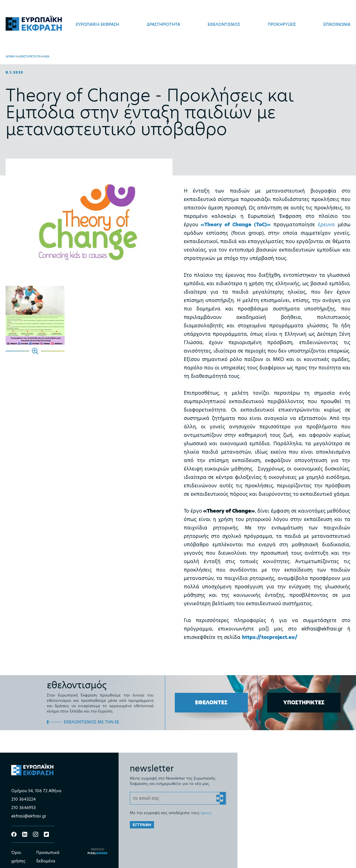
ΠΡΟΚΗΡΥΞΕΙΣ (282, 24)
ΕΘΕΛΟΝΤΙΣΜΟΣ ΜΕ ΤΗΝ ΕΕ (91, 722)
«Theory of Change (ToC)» (236, 225)
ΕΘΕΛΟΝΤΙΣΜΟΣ (224, 24)
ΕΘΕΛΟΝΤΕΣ (211, 703)
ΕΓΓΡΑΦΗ (142, 825)
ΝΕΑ (46, 56)
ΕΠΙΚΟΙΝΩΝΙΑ (337, 24)
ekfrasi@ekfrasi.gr (29, 816)
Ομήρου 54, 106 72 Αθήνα (36, 791)
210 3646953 (23, 808)
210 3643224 (23, 799)
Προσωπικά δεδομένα (48, 857)
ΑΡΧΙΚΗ (11, 56)
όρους (206, 813)
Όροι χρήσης (18, 857)
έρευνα (326, 225)
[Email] (178, 798)
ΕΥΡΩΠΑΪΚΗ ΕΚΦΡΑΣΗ (97, 24)
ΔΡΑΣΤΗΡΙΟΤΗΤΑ (163, 24)
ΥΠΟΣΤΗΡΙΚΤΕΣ (304, 703)
